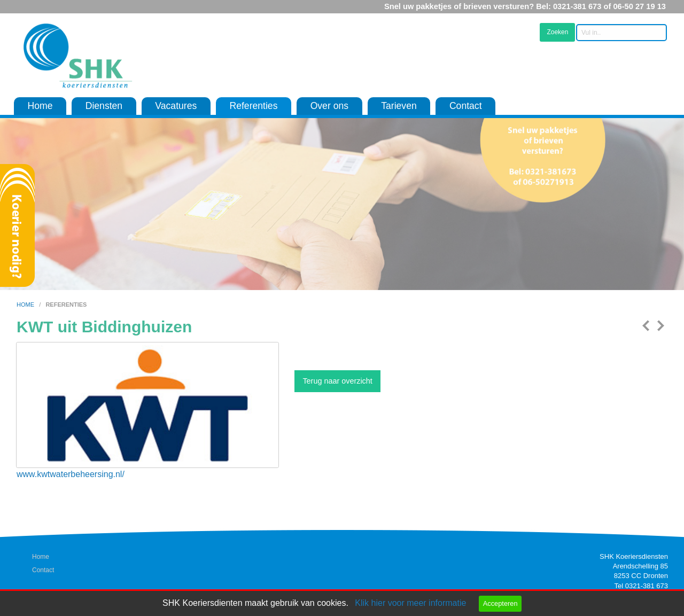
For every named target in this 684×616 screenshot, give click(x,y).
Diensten (104, 106)
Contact (466, 106)
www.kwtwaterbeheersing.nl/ (71, 474)
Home (40, 106)
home (26, 305)
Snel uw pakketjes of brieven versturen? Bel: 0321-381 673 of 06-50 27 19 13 (525, 6)
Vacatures (176, 106)
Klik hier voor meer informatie (410, 603)
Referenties (253, 106)
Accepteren (500, 603)
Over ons (329, 106)
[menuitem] (40, 106)
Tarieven (399, 106)
